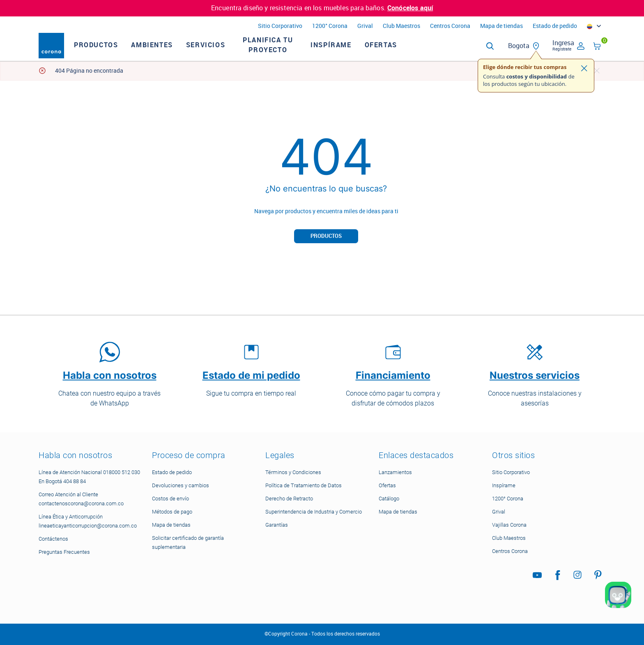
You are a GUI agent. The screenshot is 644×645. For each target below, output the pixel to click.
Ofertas (397, 52)
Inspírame (346, 52)
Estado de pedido (555, 26)
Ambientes (167, 52)
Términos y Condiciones (293, 472)
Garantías (277, 525)
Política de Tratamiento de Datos (304, 485)
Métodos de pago (172, 512)
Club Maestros (401, 26)
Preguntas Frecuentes (64, 552)
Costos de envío (170, 499)
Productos (112, 52)
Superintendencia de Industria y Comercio (314, 512)
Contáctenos (53, 539)
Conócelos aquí (410, 8)
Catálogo (389, 499)
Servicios (221, 52)
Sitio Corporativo (280, 26)
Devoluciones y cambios (181, 485)
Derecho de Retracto (289, 499)
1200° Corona (330, 26)
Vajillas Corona (509, 525)
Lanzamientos (395, 472)
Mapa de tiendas (501, 26)
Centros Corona (450, 26)
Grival (365, 26)
